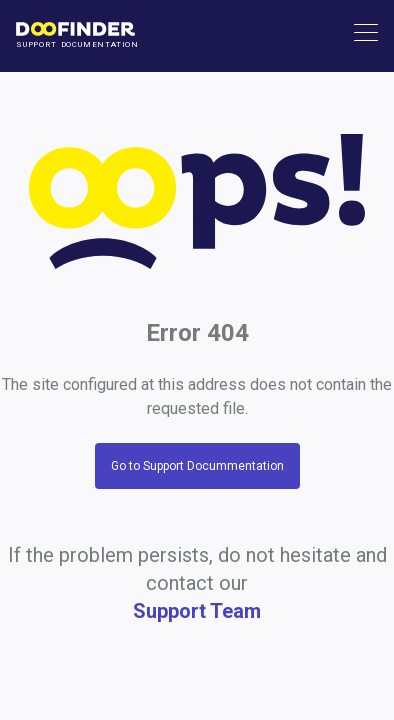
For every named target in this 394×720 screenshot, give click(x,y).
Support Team (197, 611)
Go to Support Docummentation (197, 466)
